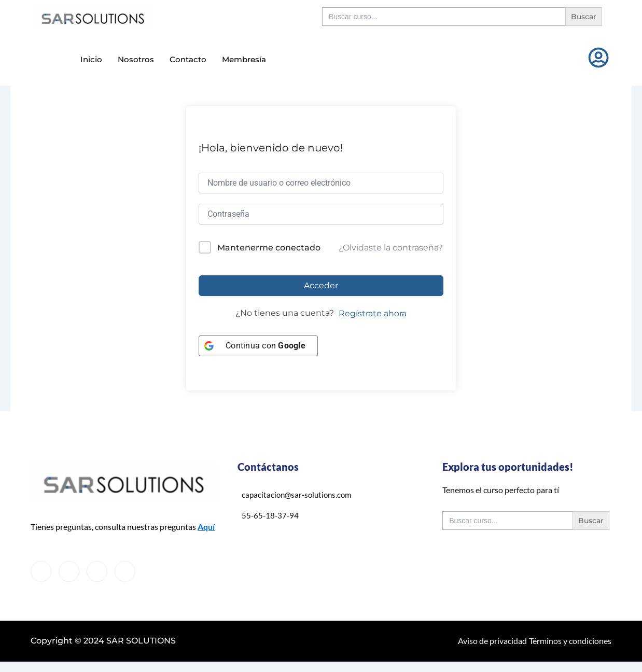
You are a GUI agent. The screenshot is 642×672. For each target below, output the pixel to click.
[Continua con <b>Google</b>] (258, 346)
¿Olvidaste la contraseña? (391, 248)
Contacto (188, 59)
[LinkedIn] (97, 571)
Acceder (321, 285)
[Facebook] (41, 571)
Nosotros (136, 59)
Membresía (244, 59)
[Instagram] (125, 571)
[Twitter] (69, 571)
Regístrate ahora (373, 313)
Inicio (91, 59)
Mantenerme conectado (269, 248)
